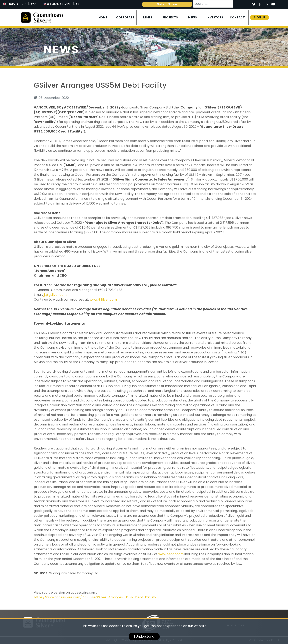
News (192, 17)
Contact (237, 17)
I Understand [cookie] (144, 636)
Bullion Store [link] (167, 4)
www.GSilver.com (103, 299)
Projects (170, 17)
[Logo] (42, 17)
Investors (215, 17)
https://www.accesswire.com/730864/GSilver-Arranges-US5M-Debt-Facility (95, 597)
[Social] (254, 4)
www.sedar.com (171, 554)
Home (103, 17)
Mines (148, 17)
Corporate (125, 17)
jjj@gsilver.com (55, 295)
